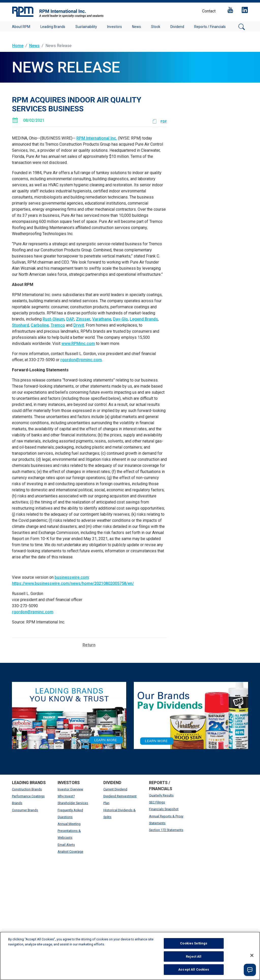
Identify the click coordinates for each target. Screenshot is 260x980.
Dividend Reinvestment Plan (120, 800)
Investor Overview (70, 789)
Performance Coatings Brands (28, 800)
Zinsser (83, 319)
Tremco (58, 325)
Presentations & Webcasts (69, 834)
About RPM (21, 27)
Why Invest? (66, 796)
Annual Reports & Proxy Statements (166, 820)
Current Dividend (115, 789)
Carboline (40, 325)
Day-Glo (120, 319)
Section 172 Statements (166, 830)
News (136, 27)
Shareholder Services (73, 803)
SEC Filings (157, 802)
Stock (156, 27)
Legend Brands (144, 319)
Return (89, 645)
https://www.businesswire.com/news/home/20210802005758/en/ (73, 583)
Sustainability (86, 27)
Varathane (102, 319)
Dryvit (79, 325)
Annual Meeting (69, 824)
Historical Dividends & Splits (119, 814)
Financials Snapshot (164, 809)
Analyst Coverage (70, 852)
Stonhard (20, 325)
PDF (164, 121)
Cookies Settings (194, 943)
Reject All (194, 956)
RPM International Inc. (97, 138)
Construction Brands (27, 789)
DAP (70, 319)
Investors (115, 27)
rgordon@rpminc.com (81, 360)
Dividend (177, 27)
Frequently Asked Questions (70, 814)
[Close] (252, 955)
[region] (130, 956)
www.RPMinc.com (78, 343)
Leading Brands (53, 27)
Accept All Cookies (194, 969)
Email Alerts (66, 845)
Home (18, 46)
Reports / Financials (210, 27)
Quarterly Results (161, 795)
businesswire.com (72, 577)
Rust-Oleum (54, 319)
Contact (209, 11)
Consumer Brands (25, 810)
